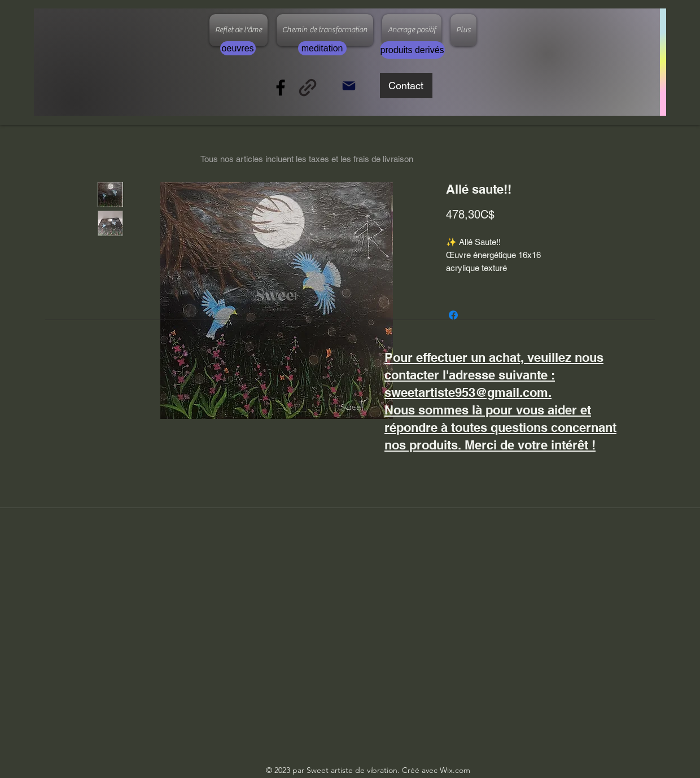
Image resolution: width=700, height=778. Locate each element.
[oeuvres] (238, 48)
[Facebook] (281, 88)
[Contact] (406, 86)
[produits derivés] (412, 50)
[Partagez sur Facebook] (453, 315)
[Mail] (349, 86)
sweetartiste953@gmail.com (466, 392)
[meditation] (322, 48)
